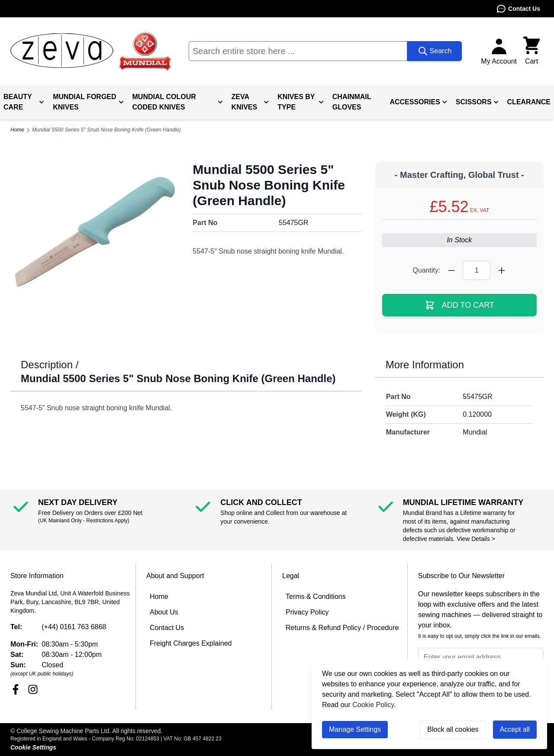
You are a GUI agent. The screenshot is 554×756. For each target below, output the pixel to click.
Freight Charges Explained (191, 643)
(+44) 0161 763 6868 (74, 627)
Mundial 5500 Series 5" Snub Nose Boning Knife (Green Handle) (106, 130)
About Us (164, 612)
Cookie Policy (373, 705)
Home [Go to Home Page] (17, 130)
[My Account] (499, 51)
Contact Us (518, 9)
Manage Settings (355, 729)
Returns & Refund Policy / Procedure (342, 628)
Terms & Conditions (316, 597)
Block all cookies (453, 729)
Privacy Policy (307, 612)
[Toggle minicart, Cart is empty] (531, 51)
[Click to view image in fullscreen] (95, 232)
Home (159, 597)
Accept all (515, 729)
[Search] (435, 51)
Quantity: (426, 270)
